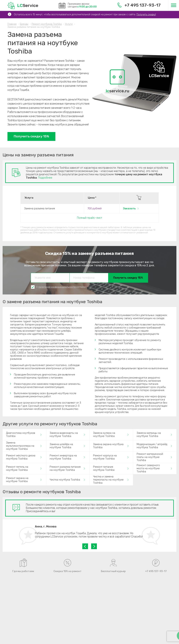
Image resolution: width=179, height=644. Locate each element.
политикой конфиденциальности (57, 287)
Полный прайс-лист (89, 218)
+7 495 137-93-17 (139, 5)
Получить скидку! (146, 15)
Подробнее (45, 178)
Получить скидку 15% (31, 136)
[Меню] (174, 5)
